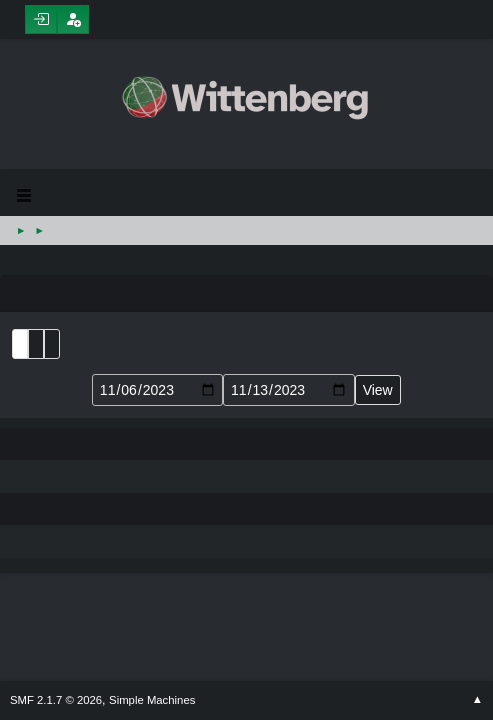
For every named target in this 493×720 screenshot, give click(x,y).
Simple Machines (152, 700)
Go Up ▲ (477, 700)
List (20, 344)
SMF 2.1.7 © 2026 (56, 700)
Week (52, 344)
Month (36, 344)
